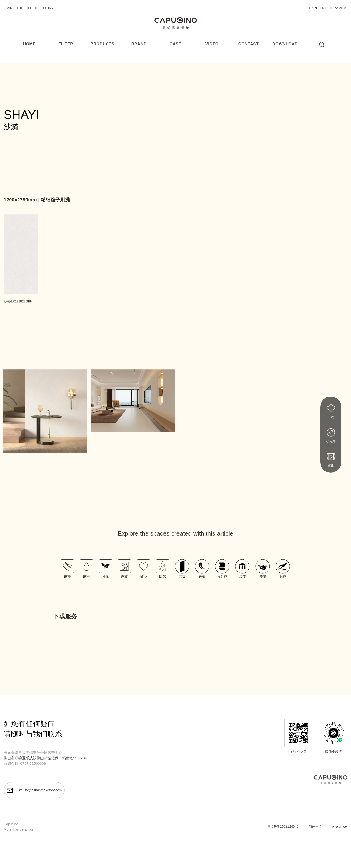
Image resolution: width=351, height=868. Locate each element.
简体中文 (315, 827)
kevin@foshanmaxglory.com (34, 791)
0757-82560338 (33, 763)
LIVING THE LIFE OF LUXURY (29, 8)
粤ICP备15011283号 (283, 827)
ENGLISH (340, 827)
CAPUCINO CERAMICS (328, 8)
